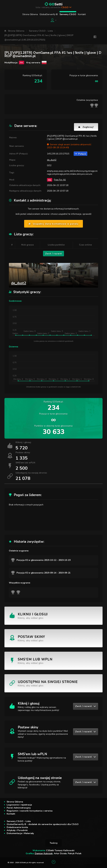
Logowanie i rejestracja (19, 805)
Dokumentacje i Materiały (20, 833)
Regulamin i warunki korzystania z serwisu (30, 811)
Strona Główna (30, 14)
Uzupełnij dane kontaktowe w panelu (54, 224)
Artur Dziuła (60, 853)
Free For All (60, 180)
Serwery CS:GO (68, 14)
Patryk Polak (75, 853)
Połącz (80, 154)
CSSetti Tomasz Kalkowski (60, 850)
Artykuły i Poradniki (17, 830)
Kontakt (82, 14)
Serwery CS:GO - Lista (41, 31)
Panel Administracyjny (19, 808)
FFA (50, 180)
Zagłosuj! (86, 127)
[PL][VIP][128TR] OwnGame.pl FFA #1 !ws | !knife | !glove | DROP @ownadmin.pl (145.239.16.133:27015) (39, 38)
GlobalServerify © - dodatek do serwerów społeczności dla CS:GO (43, 824)
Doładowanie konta (17, 827)
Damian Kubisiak (44, 853)
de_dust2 (52, 160)
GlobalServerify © (49, 14)
